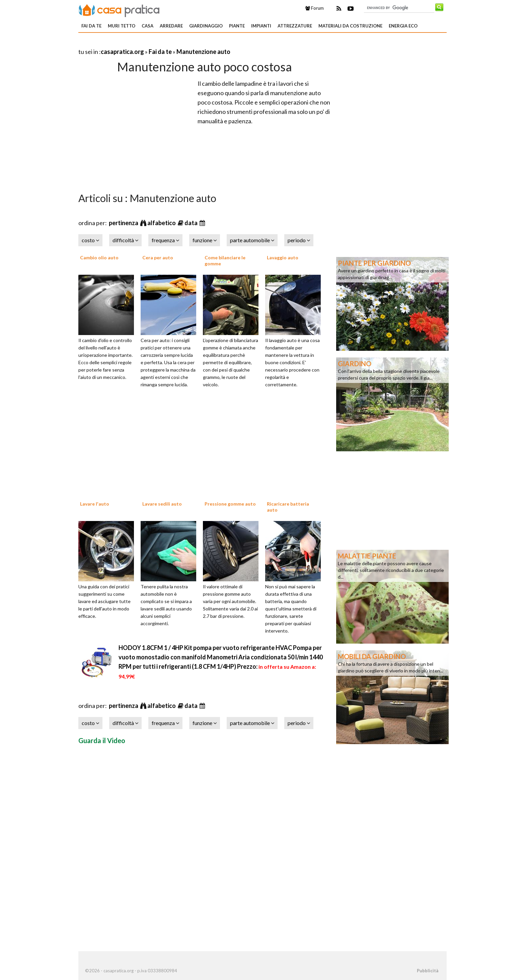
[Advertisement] (157, 43)
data (192, 223)
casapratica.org (122, 52)
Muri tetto (122, 26)
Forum (315, 8)
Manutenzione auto (203, 52)
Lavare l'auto (95, 504)
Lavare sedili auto (162, 504)
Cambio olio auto (99, 257)
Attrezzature (295, 26)
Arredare (171, 26)
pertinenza (124, 223)
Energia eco (403, 26)
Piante (237, 26)
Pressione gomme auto (230, 504)
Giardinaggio (206, 26)
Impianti (261, 26)
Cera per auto (158, 257)
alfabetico (162, 223)
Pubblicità (428, 971)
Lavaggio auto (283, 257)
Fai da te (91, 26)
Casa (147, 26)
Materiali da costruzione (350, 26)
